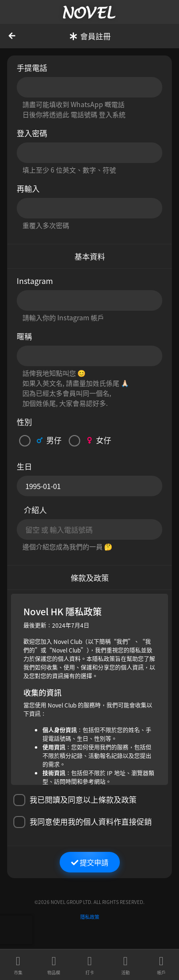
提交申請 (90, 862)
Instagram (35, 281)
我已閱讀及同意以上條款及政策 (75, 800)
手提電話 (32, 67)
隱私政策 (90, 917)
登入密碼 (32, 133)
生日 (24, 466)
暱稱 (24, 336)
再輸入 (28, 188)
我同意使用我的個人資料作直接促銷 (83, 822)
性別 (24, 422)
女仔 (90, 440)
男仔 (40, 440)
